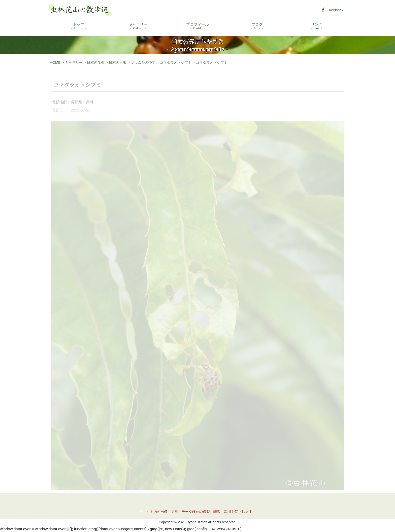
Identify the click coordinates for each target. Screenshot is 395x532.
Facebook (333, 10)
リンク (316, 26)
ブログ (257, 26)
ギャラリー (138, 26)
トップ (79, 26)
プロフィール (197, 26)
